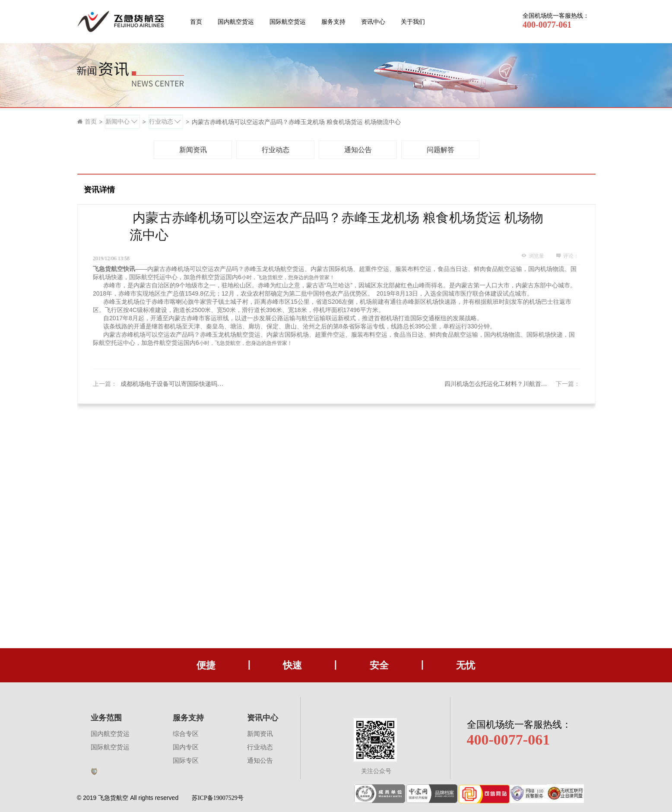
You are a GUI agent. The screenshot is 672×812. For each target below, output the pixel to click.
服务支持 (333, 22)
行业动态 (260, 747)
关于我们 (413, 22)
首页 (196, 22)
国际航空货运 (288, 22)
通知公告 (260, 761)
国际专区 (186, 761)
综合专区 (186, 734)
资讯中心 (373, 22)
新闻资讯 (260, 734)
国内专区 (186, 747)
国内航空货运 (236, 22)
